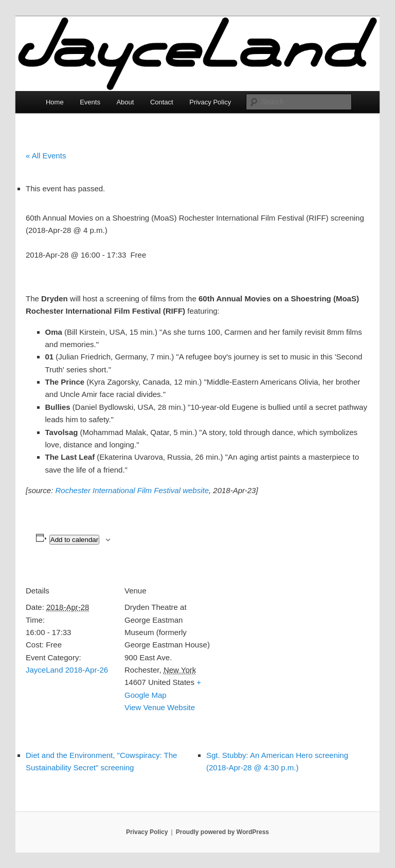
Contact (162, 102)
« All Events (46, 156)
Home (55, 102)
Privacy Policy (210, 102)
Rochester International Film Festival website (132, 490)
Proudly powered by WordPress (222, 832)
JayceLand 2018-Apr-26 (67, 670)
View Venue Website (160, 707)
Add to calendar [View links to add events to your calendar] (74, 540)
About (125, 102)
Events (90, 102)
